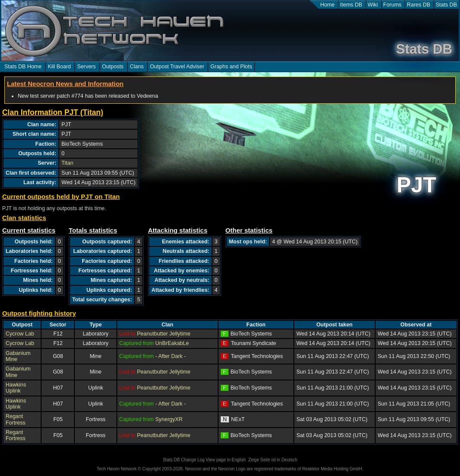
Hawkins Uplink (16, 388)
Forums (392, 5)
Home (327, 5)
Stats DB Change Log (184, 460)
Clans (137, 67)
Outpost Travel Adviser (177, 67)
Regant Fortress (16, 419)
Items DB (351, 5)
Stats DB (446, 5)
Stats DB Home (23, 67)
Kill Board (59, 67)
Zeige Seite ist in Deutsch (273, 460)
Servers (86, 67)
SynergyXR (169, 419)
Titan (67, 163)
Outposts (113, 67)
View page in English (226, 460)
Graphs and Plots (231, 67)
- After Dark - (171, 356)
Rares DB (418, 5)
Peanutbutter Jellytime (163, 334)
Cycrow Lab (20, 334)
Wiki (373, 5)
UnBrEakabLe (172, 343)
